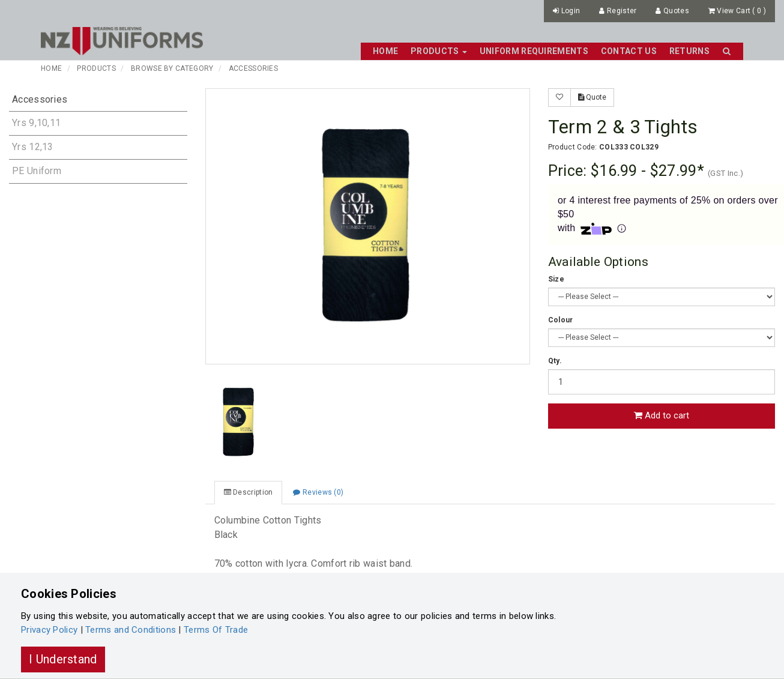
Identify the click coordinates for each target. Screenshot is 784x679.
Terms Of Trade (216, 630)
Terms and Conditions (131, 630)
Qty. (555, 361)
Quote (592, 97)
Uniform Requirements (534, 51)
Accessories (253, 68)
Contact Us (629, 51)
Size (556, 279)
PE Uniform (37, 171)
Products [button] (439, 51)
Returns (689, 51)
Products (96, 68)
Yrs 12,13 (33, 147)
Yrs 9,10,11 (36, 123)
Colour (561, 320)
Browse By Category (172, 68)
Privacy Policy (49, 630)
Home (385, 51)
